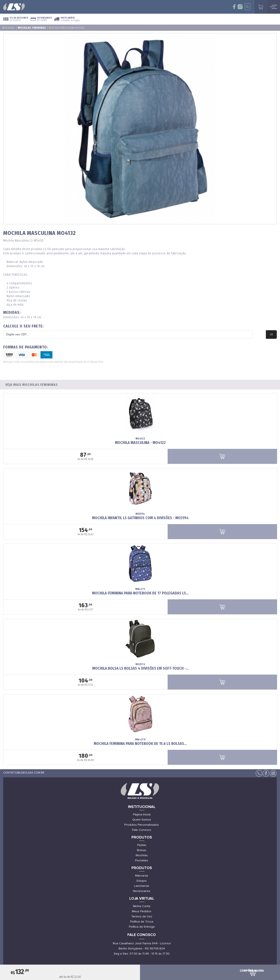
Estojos (142, 881)
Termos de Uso (142, 917)
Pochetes (142, 861)
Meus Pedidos (142, 911)
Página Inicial (142, 815)
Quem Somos (142, 820)
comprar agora (252, 971)
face (234, 7)
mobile (273, 7)
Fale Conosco (142, 830)
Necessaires (142, 891)
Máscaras (142, 876)
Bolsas (142, 850)
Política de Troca (142, 922)
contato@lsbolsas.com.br (24, 773)
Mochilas (8, 28)
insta (240, 7)
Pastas (142, 845)
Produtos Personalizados (142, 825)
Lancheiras (142, 886)
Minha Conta (142, 906)
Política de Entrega (142, 927)
